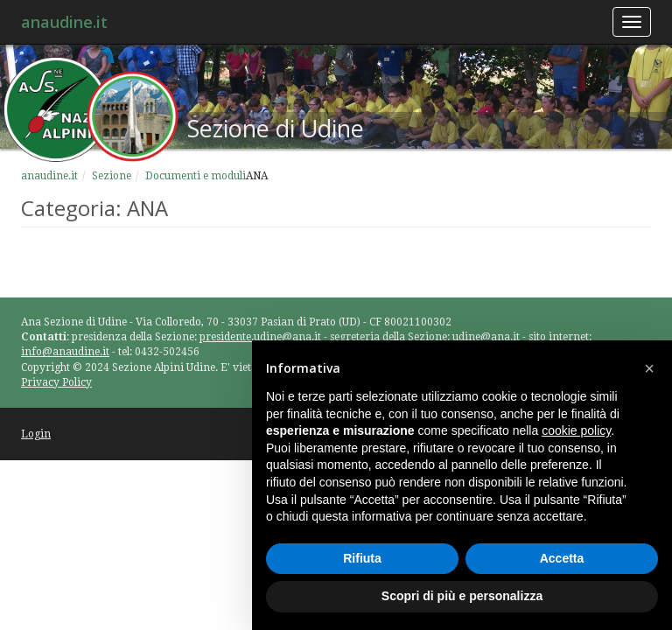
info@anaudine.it (65, 352)
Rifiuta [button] (362, 558)
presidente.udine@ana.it (260, 337)
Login (36, 434)
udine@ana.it (486, 337)
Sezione (112, 176)
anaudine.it (64, 22)
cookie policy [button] (576, 430)
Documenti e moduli (196, 176)
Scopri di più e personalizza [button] (462, 596)
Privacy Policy (56, 382)
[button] (649, 368)
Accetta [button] (562, 558)
